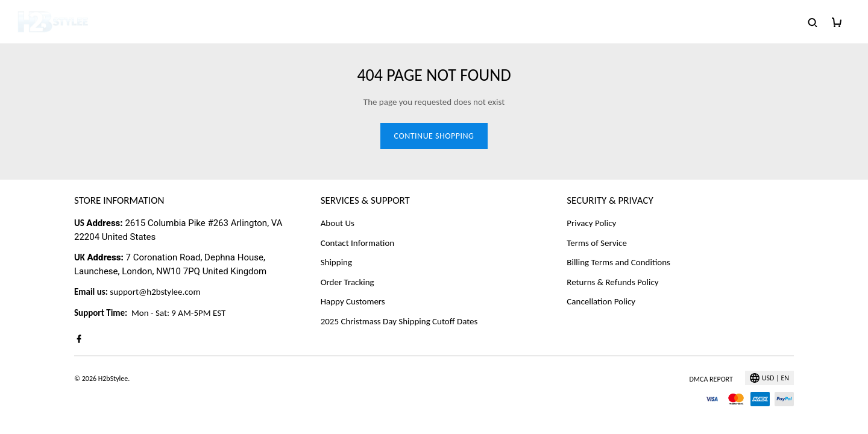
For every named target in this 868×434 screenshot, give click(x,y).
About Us (338, 223)
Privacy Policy (591, 223)
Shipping (336, 262)
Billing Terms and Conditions (618, 262)
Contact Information (358, 243)
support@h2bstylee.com (155, 292)
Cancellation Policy (601, 301)
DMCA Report (711, 379)
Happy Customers (353, 301)
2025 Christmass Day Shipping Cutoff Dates (399, 321)
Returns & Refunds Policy (612, 282)
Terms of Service (597, 243)
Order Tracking (348, 282)
